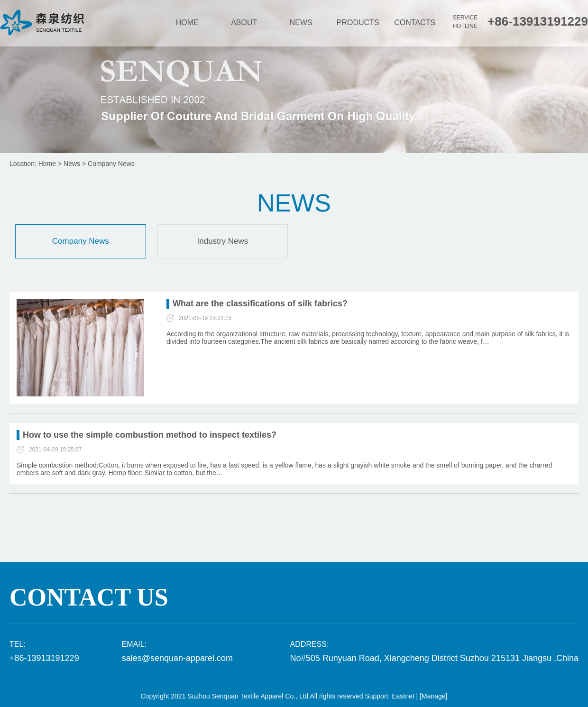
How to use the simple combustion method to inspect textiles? (150, 435)
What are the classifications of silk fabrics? (260, 303)
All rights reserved (336, 696)
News (72, 164)
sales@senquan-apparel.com (177, 658)
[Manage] (433, 696)
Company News (111, 164)
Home (47, 164)
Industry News (223, 241)
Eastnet (403, 696)
